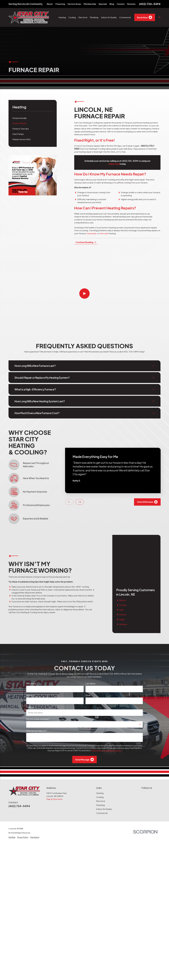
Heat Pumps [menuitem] (18, 134)
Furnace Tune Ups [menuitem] (21, 129)
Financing (60, 4)
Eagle (122, 576)
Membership (90, 4)
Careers (121, 4)
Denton (123, 571)
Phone (29, 657)
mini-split (104, 233)
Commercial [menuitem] (125, 17)
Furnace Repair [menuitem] (19, 123)
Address (30, 669)
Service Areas (74, 4)
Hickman (123, 581)
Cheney (123, 562)
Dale (121, 566)
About (50, 4)
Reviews (131, 4)
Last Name (90, 645)
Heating (100, 754)
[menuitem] (12, 799)
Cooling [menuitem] (72, 17)
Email (88, 657)
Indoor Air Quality (104, 770)
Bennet (123, 557)
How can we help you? (36, 692)
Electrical (101, 762)
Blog (112, 4)
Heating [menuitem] (62, 17)
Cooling (100, 759)
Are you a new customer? (38, 680)
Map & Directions (54, 760)
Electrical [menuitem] (83, 17)
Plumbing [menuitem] (94, 17)
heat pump (92, 233)
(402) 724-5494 (150, 4)
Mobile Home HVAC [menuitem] (22, 139)
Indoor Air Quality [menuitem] (109, 17)
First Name (31, 645)
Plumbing (100, 766)
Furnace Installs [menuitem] (20, 118)
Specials (103, 4)
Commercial (102, 774)
